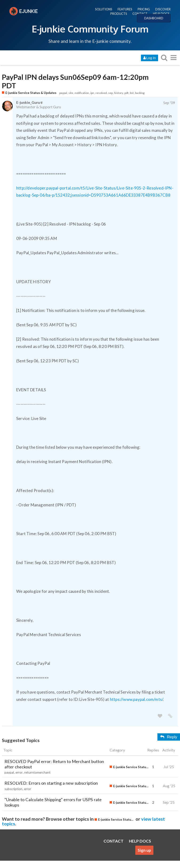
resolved (101, 93)
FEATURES (125, 9)
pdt (126, 93)
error (19, 772)
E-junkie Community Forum (90, 29)
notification (82, 93)
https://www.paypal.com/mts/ (136, 699)
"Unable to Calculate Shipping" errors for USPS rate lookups (53, 802)
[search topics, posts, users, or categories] (164, 58)
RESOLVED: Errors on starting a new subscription (51, 783)
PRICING (144, 9)
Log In (150, 58)
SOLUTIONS (104, 9)
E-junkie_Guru (28, 102)
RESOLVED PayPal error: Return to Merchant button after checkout (54, 764)
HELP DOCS (161, 14)
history (119, 93)
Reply (169, 737)
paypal (63, 93)
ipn (92, 93)
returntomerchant (37, 772)
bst (132, 93)
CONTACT (140, 14)
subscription (13, 789)
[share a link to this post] (170, 716)
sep (110, 93)
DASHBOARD (154, 18)
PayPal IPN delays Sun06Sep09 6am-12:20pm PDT (75, 81)
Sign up (144, 850)
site (71, 93)
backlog (140, 93)
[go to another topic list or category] (173, 58)
